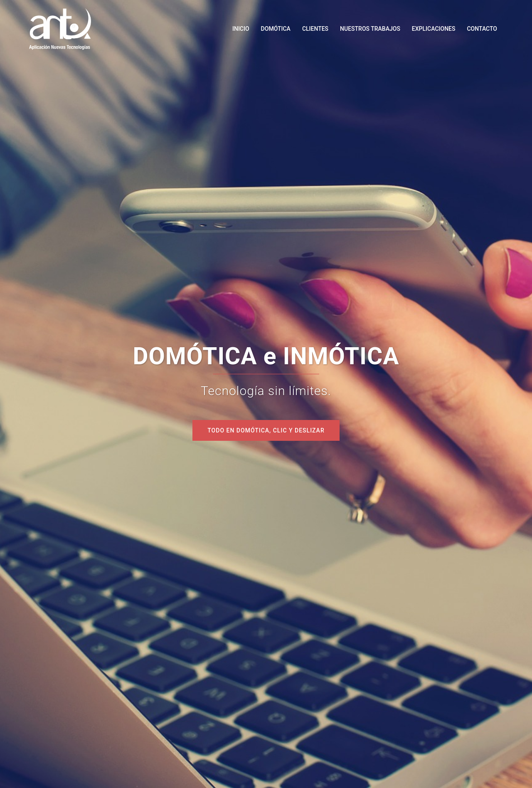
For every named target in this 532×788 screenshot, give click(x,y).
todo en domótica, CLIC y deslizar (266, 430)
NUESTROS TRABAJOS (370, 29)
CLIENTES (315, 29)
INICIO (241, 29)
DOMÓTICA (276, 29)
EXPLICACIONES (434, 29)
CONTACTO (482, 29)
